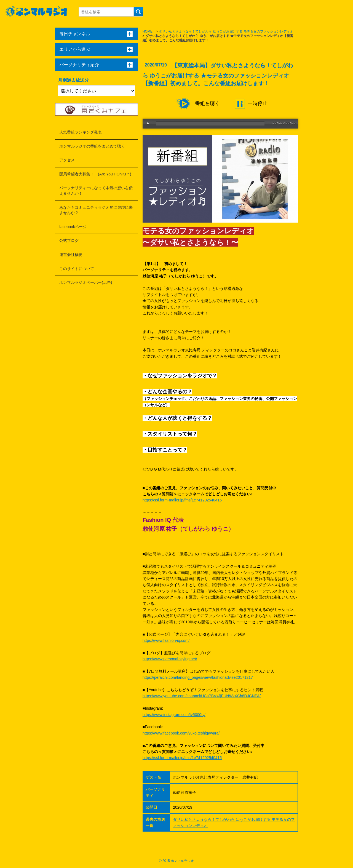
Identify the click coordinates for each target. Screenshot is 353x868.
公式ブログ (69, 241)
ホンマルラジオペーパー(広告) (86, 282)
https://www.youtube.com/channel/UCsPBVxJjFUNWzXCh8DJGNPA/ (202, 696)
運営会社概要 (71, 255)
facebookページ (73, 227)
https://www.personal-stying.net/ (170, 659)
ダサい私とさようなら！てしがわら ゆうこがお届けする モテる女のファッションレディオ (226, 31)
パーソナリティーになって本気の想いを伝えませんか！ (96, 191)
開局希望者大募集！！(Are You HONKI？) (95, 174)
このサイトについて (77, 269)
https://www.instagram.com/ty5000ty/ (174, 715)
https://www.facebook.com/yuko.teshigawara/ (181, 733)
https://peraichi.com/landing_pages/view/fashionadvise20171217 (198, 677)
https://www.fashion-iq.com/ (166, 640)
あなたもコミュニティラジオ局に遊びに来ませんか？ (96, 210)
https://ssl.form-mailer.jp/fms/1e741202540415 (182, 500)
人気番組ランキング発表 (81, 132)
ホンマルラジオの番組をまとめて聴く (92, 146)
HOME (148, 31)
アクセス (67, 160)
